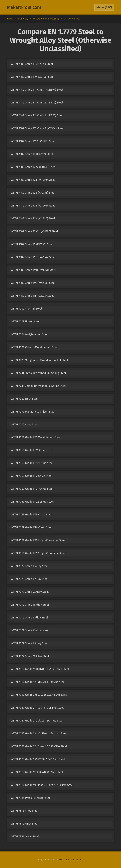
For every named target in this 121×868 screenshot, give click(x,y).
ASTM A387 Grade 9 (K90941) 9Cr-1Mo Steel (37, 772)
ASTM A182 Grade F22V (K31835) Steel (34, 167)
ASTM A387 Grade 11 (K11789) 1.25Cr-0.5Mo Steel (40, 669)
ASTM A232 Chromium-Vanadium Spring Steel (39, 386)
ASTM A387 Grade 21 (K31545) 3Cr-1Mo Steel (37, 708)
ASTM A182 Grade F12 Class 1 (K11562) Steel (37, 115)
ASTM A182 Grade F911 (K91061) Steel (34, 270)
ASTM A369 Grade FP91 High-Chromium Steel (38, 540)
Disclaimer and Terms (71, 860)
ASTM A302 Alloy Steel (25, 425)
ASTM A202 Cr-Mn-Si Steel (27, 309)
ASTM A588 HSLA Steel (25, 837)
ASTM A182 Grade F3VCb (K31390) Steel (35, 231)
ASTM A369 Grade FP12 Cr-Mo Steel (32, 463)
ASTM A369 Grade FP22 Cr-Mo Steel (32, 502)
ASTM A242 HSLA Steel (25, 399)
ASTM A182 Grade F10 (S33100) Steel (33, 77)
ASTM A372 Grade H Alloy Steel (30, 605)
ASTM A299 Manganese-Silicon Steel (33, 412)
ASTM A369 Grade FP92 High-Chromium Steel (38, 553)
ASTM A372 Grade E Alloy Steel (30, 566)
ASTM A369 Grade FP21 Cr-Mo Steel (32, 489)
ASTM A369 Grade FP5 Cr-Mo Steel (32, 515)
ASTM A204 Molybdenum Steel (30, 334)
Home (10, 19)
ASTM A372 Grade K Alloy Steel (30, 630)
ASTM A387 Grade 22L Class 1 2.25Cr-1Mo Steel (39, 746)
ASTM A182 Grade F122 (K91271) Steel (33, 141)
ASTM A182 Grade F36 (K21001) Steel (33, 206)
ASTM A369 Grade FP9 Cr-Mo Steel (32, 527)
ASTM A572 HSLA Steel (25, 824)
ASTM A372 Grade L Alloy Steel (30, 643)
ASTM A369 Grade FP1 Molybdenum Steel (36, 437)
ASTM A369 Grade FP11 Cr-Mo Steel (32, 450)
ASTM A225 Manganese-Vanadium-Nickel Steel (40, 360)
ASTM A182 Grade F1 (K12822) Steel (32, 64)
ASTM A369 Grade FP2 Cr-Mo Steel (32, 476)
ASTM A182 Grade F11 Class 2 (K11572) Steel (37, 103)
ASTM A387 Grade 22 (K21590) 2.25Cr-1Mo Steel (39, 734)
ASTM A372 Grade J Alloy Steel (30, 618)
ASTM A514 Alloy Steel (25, 811)
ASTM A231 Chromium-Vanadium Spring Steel (39, 373)
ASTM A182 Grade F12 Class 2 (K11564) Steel (37, 128)
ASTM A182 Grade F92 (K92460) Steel (33, 283)
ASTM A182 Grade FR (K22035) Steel (32, 296)
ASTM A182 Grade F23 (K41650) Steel (33, 180)
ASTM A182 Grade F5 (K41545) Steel (32, 244)
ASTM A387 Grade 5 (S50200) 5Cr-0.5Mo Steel (38, 759)
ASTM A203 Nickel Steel (25, 322)
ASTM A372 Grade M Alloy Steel (30, 656)
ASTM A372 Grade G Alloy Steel (30, 592)
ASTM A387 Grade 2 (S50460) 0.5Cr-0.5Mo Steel (39, 695)
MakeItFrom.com (24, 7)
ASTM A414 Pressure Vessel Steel (31, 798)
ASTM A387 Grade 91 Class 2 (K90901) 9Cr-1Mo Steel (42, 785)
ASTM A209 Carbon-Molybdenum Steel (35, 347)
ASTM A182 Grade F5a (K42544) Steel (33, 257)
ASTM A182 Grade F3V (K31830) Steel (33, 219)
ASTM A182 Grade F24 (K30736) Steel (33, 193)
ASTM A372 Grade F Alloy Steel (30, 579)
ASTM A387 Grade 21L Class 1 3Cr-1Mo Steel (37, 721)
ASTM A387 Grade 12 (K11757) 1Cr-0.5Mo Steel (38, 682)
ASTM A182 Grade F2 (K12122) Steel (32, 154)
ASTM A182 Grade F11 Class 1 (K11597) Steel (37, 90)
